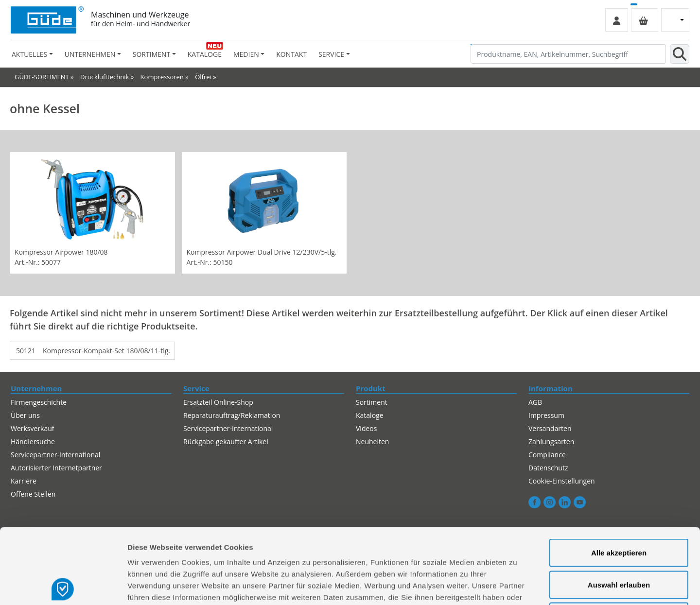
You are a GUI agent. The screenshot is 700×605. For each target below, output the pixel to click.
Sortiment (372, 402)
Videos (366, 428)
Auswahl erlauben (619, 510)
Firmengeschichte (39, 402)
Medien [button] (246, 54)
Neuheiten (372, 441)
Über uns (25, 415)
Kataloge (205, 54)
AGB (535, 402)
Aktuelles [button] (29, 54)
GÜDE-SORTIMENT (42, 77)
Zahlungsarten (551, 441)
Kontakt (291, 54)
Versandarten (550, 428)
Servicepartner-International (228, 428)
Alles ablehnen (619, 541)
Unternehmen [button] (90, 54)
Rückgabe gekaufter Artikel (226, 441)
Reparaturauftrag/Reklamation (232, 415)
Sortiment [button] (151, 54)
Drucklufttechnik (105, 77)
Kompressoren (162, 77)
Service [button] (331, 54)
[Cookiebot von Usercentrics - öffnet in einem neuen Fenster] (63, 586)
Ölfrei (203, 77)
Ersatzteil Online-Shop (218, 402)
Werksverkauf (33, 428)
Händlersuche (33, 441)
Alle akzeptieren (619, 477)
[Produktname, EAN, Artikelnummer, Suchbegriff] (568, 54)
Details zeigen (517, 586)
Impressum (546, 415)
